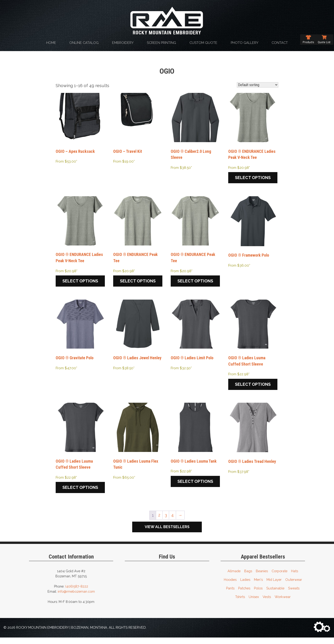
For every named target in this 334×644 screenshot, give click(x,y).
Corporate (279, 577)
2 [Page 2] (159, 521)
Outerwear (294, 586)
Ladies (245, 586)
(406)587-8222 (77, 593)
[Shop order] (258, 85)
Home (51, 43)
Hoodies (230, 586)
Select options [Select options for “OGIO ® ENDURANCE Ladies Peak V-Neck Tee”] (253, 179)
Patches (244, 594)
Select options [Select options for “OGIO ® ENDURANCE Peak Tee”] (138, 284)
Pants (230, 594)
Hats (295, 577)
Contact (280, 43)
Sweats (294, 594)
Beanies (262, 577)
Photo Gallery (245, 43)
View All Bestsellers (167, 533)
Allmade (234, 577)
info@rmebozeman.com (76, 598)
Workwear (283, 603)
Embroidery (123, 43)
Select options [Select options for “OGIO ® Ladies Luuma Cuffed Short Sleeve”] (253, 389)
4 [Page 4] (173, 521)
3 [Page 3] (166, 521)
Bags (248, 577)
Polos (258, 594)
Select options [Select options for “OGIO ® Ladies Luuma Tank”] (195, 487)
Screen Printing (161, 43)
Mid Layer (274, 586)
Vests (267, 603)
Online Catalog (84, 43)
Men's (258, 586)
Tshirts (240, 603)
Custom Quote (203, 43)
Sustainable (275, 594)
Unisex (254, 603)
